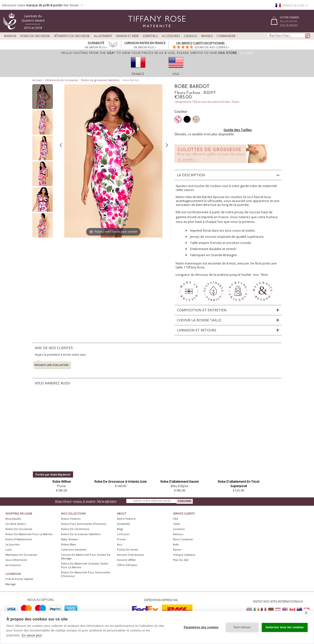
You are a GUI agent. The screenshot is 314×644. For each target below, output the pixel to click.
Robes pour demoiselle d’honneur (84, 524)
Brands (207, 36)
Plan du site (181, 560)
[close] (306, 613)
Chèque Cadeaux (184, 555)
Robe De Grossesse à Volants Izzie (121, 481)
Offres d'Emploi (127, 565)
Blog (120, 529)
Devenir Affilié (126, 560)
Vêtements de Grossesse (72, 36)
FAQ (176, 519)
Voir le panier (289, 25)
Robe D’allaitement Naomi (180, 481)
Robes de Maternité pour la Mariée (29, 534)
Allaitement (103, 36)
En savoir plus (32, 635)
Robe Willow (62, 481)
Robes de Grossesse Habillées (81, 534)
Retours (178, 534)
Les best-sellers (16, 524)
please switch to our (207, 53)
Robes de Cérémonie (75, 529)
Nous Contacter (183, 539)
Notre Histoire (126, 519)
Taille (177, 524)
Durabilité (124, 524)
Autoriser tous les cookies (285, 627)
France (138, 74)
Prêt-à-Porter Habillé (19, 579)
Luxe (9, 549)
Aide (176, 544)
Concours (123, 534)
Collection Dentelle (74, 549)
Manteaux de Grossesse (21, 555)
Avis (120, 544)
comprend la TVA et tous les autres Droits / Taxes (207, 102)
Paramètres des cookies (201, 627)
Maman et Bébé (128, 36)
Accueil (37, 80)
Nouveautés (13, 519)
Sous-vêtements (16, 560)
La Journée (13, 544)
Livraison (179, 529)
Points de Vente (128, 549)
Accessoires (171, 36)
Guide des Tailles (238, 130)
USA (176, 74)
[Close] (247, 53)
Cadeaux (190, 36)
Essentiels (150, 36)
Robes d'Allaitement (19, 539)
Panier (177, 549)
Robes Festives (71, 519)
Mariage (10, 36)
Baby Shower (70, 539)
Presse (121, 539)
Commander (226, 36)
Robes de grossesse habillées (100, 80)
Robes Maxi (69, 544)
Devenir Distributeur (131, 555)
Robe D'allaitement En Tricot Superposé (239, 484)
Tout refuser (242, 627)
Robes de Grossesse (35, 36)
